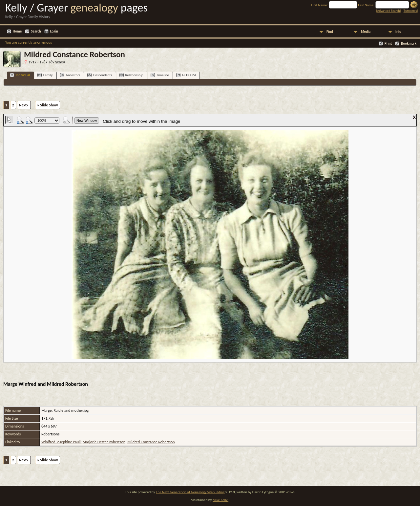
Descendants (100, 75)
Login (54, 31)
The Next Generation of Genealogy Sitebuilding (190, 492)
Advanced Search (388, 11)
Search (36, 31)
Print (388, 44)
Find (330, 32)
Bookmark (409, 44)
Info (398, 32)
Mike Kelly (220, 500)
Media (366, 32)
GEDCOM (186, 75)
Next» (24, 105)
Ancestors (70, 75)
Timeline (160, 75)
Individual (20, 75)
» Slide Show (47, 105)
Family (45, 75)
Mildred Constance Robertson (151, 442)
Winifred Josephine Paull (61, 442)
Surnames (410, 11)
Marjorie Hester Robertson (104, 442)
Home (17, 31)
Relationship (131, 75)
